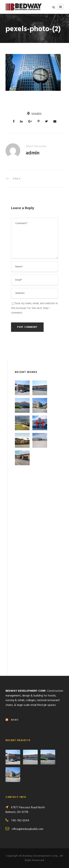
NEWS (15, 720)
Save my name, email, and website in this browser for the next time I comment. (34, 308)
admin (33, 153)
